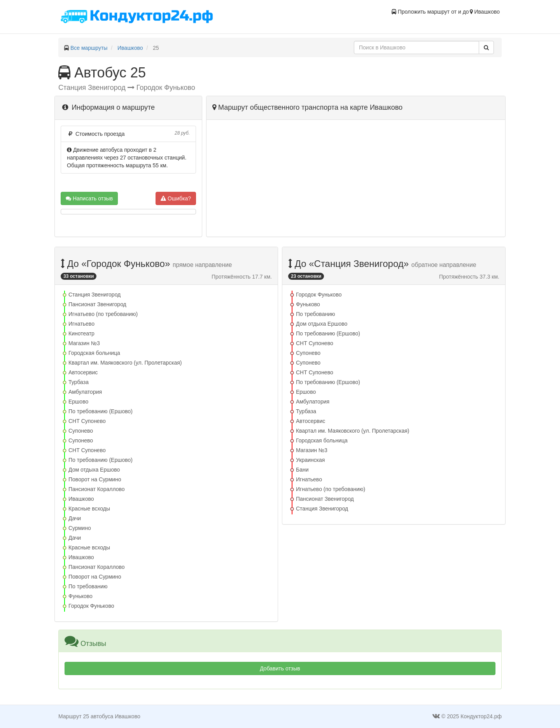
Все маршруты (89, 48)
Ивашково (130, 48)
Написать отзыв (89, 198)
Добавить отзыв (280, 668)
